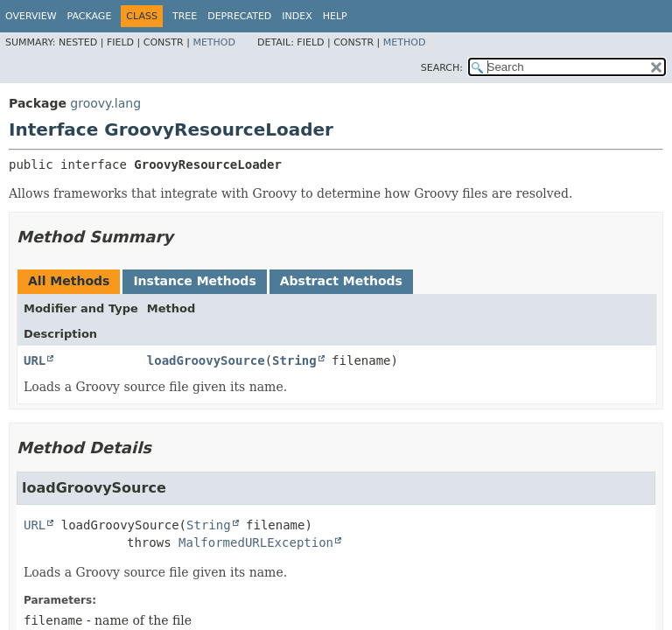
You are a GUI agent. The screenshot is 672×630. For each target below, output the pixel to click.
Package (90, 16)
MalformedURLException (256, 542)
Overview (31, 16)
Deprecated (239, 16)
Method (214, 42)
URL (35, 360)
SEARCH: (442, 68)
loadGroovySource (206, 360)
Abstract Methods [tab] (341, 281)
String (294, 360)
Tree (185, 16)
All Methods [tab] (69, 281)
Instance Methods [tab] (194, 281)
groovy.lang (105, 103)
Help (335, 16)
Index (297, 16)
